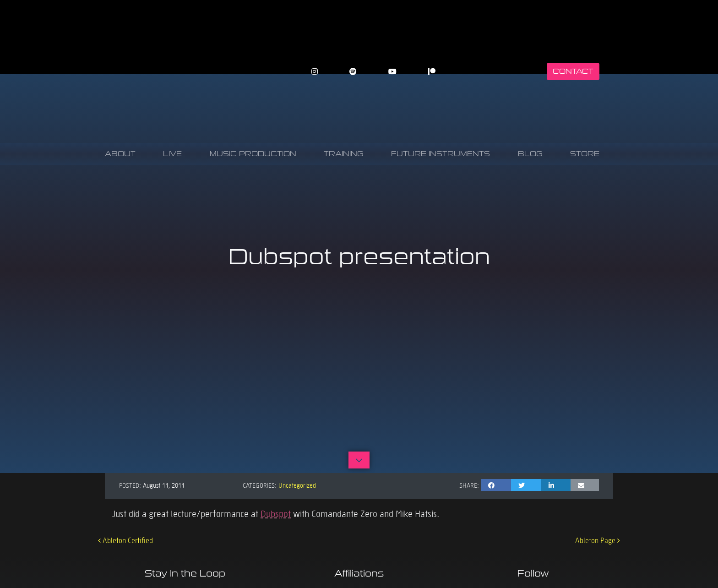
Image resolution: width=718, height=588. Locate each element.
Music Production (253, 154)
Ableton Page (598, 540)
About (120, 154)
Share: (469, 485)
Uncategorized (297, 485)
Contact (573, 71)
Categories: (260, 485)
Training (344, 154)
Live (172, 154)
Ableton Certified (125, 540)
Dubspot (276, 513)
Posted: (130, 485)
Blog (530, 154)
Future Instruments (441, 154)
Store (585, 154)
